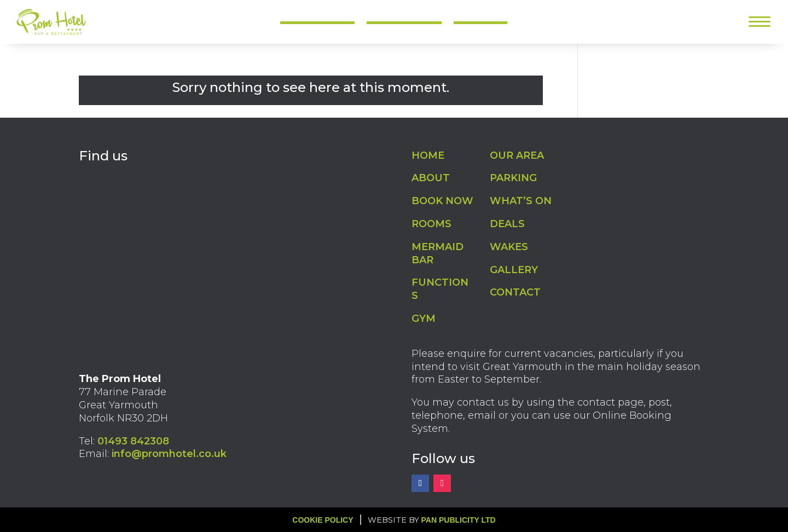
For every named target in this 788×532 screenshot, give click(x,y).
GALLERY (514, 270)
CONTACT (515, 292)
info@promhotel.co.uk (169, 454)
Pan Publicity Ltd (459, 520)
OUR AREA (517, 155)
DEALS (507, 224)
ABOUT (431, 178)
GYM (424, 319)
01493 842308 (133, 441)
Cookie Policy (323, 520)
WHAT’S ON (521, 201)
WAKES (509, 247)
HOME (428, 155)
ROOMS (431, 224)
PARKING (513, 178)
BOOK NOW (442, 201)
